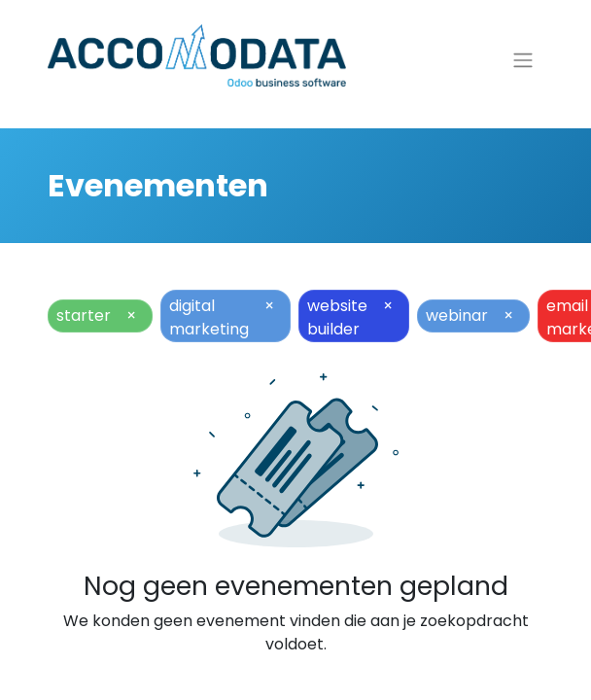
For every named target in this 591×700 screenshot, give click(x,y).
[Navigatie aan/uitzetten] (523, 61)
